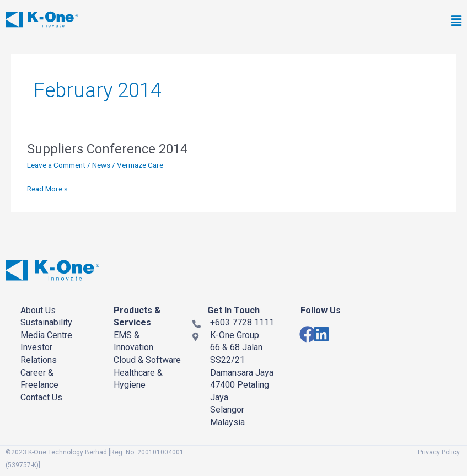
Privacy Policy (439, 452)
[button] (327, 22)
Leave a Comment (56, 165)
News (101, 165)
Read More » (47, 188)
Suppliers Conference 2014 (107, 149)
